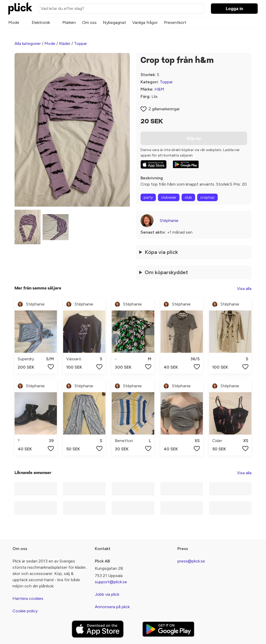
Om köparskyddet (166, 272)
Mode (14, 22)
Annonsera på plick (112, 607)
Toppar (81, 43)
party (148, 197)
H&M (159, 89)
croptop (207, 197)
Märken (69, 22)
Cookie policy (25, 611)
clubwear (169, 197)
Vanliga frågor (145, 22)
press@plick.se (191, 561)
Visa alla (244, 289)
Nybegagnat (114, 22)
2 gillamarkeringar (164, 109)
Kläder (65, 43)
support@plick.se (111, 582)
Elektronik (41, 22)
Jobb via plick (107, 594)
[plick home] (20, 9)
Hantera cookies (28, 598)
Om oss (89, 22)
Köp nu (194, 138)
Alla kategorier (28, 43)
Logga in (234, 9)
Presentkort (175, 22)
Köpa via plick (161, 252)
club (188, 197)
